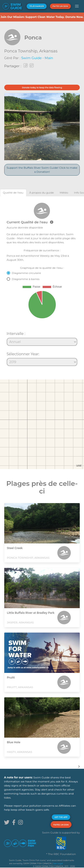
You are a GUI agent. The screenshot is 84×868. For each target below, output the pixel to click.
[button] (77, 6)
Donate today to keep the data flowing (42, 87)
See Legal (58, 863)
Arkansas (48, 51)
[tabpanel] (42, 282)
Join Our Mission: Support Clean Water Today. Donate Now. (42, 17)
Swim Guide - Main (37, 58)
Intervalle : (16, 334)
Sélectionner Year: (23, 354)
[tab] (13, 193)
